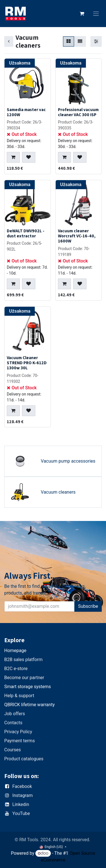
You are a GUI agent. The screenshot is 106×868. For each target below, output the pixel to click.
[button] (13, 157)
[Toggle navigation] (96, 14)
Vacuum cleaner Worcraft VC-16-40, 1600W (77, 236)
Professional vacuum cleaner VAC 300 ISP (78, 112)
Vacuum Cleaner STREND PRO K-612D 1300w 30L (27, 363)
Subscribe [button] (88, 606)
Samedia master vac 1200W (26, 112)
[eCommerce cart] (82, 14)
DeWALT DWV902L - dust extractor (26, 233)
